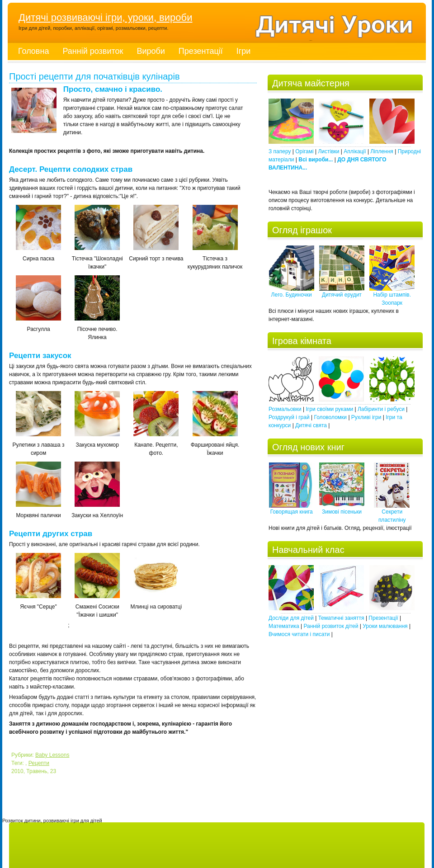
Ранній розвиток (93, 51)
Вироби (151, 51)
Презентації (201, 51)
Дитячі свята (311, 425)
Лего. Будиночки (292, 292)
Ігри (244, 51)
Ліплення (382, 151)
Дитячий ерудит (342, 292)
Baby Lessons (52, 755)
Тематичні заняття (341, 618)
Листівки (328, 151)
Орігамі (304, 151)
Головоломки (330, 417)
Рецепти (39, 763)
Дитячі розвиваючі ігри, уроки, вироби (105, 17)
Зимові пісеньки (342, 509)
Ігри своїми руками (330, 409)
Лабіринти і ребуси (381, 409)
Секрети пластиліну (392, 513)
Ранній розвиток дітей (331, 626)
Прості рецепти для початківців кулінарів (94, 77)
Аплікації (355, 151)
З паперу (280, 151)
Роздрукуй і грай (289, 417)
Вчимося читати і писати (299, 634)
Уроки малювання (385, 626)
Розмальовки (285, 409)
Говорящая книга (292, 509)
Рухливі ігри (366, 417)
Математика (284, 626)
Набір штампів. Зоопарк (392, 296)
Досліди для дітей (291, 618)
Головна (33, 51)
